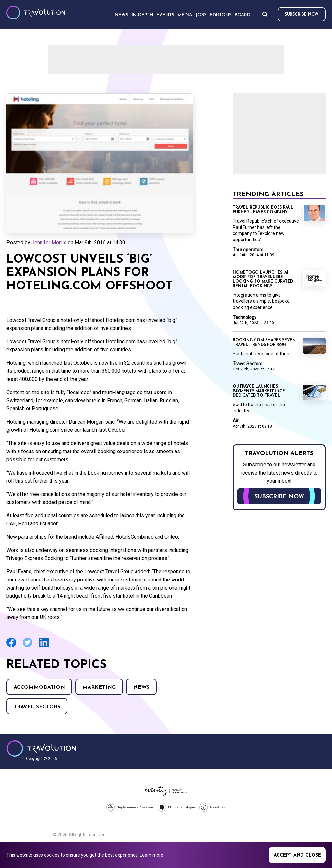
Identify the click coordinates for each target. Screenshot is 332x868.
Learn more (152, 855)
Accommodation (39, 687)
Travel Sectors (37, 707)
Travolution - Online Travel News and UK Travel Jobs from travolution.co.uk (41, 748)
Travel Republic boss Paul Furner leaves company (263, 210)
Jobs (201, 15)
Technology (245, 317)
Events (165, 15)
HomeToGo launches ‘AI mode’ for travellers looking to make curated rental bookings (263, 279)
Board (243, 15)
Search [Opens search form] (265, 14)
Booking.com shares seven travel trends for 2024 (264, 343)
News (141, 687)
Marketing (99, 687)
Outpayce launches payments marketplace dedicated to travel (259, 391)
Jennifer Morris (49, 243)
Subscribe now (302, 15)
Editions (221, 15)
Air (236, 421)
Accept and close (297, 856)
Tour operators (248, 250)
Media (185, 15)
